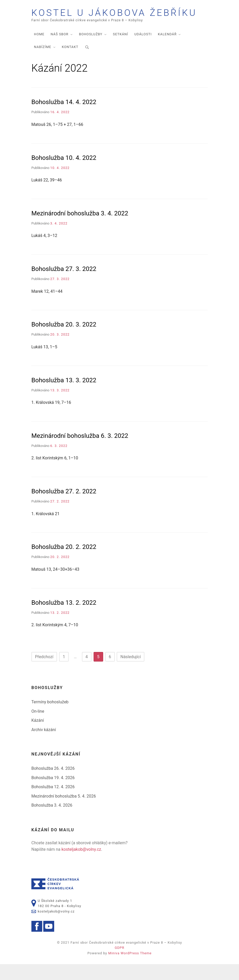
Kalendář (167, 50)
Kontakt (70, 63)
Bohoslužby (91, 50)
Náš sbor (59, 50)
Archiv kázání (44, 746)
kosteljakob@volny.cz (81, 865)
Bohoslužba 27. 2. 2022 (64, 507)
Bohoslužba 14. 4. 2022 (64, 118)
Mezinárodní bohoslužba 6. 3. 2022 (80, 452)
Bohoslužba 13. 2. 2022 (64, 618)
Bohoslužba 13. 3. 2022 (64, 396)
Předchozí (44, 673)
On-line (38, 727)
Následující (131, 673)
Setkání (121, 50)
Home (39, 50)
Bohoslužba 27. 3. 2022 (64, 285)
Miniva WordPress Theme (130, 969)
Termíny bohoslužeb (50, 718)
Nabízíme (43, 63)
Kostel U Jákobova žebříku (105, 21)
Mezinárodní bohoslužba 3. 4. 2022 (80, 229)
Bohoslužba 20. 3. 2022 (64, 340)
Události (143, 50)
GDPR (119, 964)
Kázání (38, 736)
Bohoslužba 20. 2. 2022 (64, 563)
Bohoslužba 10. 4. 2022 (64, 174)
